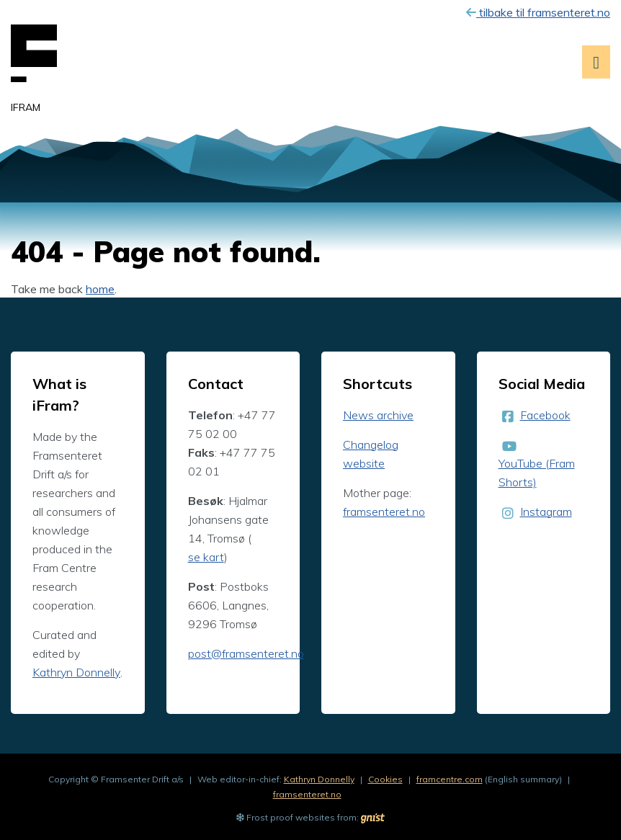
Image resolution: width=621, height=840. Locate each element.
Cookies (385, 779)
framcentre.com (450, 779)
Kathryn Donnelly (76, 672)
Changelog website (371, 454)
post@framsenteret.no (246, 653)
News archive (378, 415)
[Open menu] (596, 62)
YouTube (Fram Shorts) (537, 473)
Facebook (545, 415)
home (100, 289)
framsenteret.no (384, 511)
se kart (206, 557)
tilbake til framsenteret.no (538, 12)
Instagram (546, 511)
